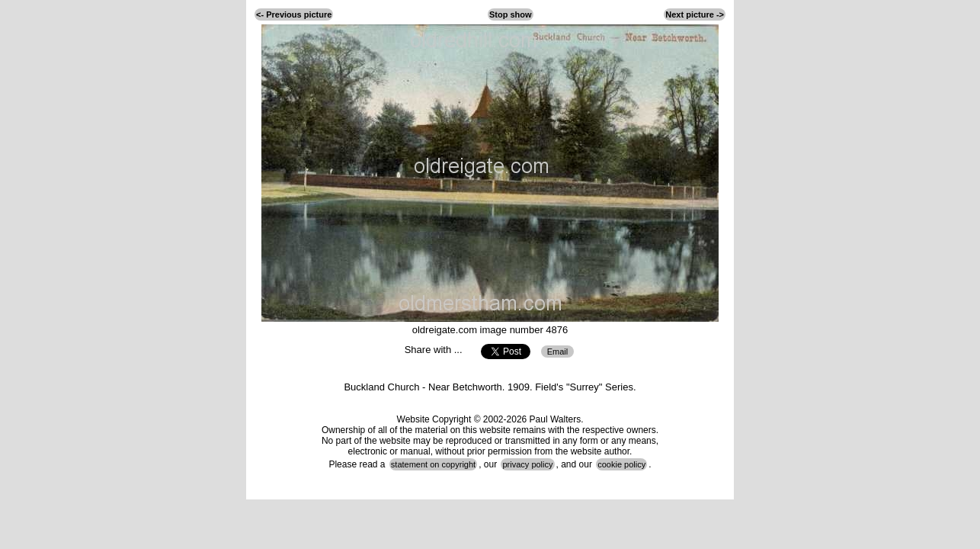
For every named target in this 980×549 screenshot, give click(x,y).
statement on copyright (433, 464)
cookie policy (621, 464)
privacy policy (527, 464)
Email (558, 352)
